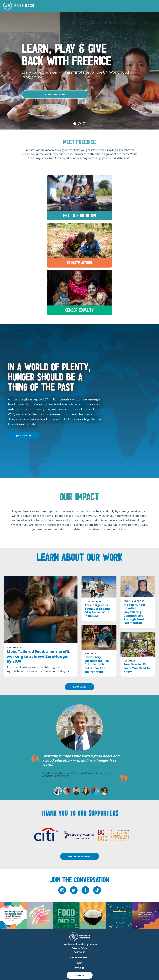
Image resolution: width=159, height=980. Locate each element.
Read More (80, 687)
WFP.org (79, 968)
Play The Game (55, 94)
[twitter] (74, 890)
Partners (79, 952)
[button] (95, 6)
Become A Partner (80, 856)
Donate (80, 975)
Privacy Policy (79, 948)
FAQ (79, 963)
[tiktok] (97, 890)
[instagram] (62, 890)
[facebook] (85, 890)
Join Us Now (24, 436)
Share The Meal (79, 957)
